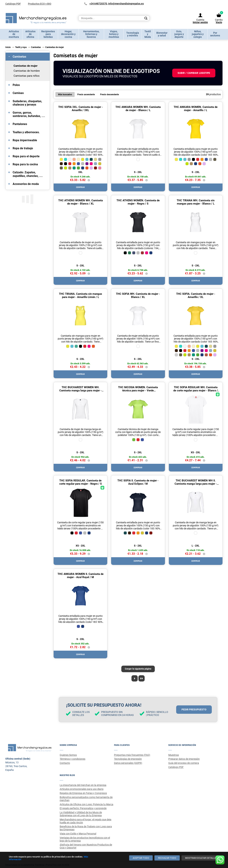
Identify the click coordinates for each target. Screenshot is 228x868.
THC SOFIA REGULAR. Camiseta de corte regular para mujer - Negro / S (81, 482)
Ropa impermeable (25, 140)
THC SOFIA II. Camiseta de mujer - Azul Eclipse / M (138, 482)
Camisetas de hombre (27, 71)
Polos (16, 85)
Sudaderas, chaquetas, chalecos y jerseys (27, 103)
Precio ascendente (86, 95)
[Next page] (135, 678)
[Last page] (142, 678)
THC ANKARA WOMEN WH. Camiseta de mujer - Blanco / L (138, 109)
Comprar (80, 187)
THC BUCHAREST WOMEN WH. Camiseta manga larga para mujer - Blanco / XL (80, 390)
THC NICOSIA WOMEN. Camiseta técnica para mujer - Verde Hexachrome (138, 390)
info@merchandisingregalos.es (126, 4)
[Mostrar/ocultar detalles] (201, 858)
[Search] (146, 18)
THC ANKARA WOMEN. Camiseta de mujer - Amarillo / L (196, 109)
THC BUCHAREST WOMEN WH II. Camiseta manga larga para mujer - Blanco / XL (196, 484)
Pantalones (20, 124)
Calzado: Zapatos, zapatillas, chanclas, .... (28, 174)
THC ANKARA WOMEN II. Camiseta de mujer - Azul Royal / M (81, 576)
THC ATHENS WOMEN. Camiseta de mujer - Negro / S (138, 202)
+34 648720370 (98, 4)
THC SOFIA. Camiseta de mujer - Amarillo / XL (196, 295)
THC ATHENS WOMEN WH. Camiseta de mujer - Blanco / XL (81, 202)
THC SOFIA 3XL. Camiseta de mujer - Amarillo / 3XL (81, 109)
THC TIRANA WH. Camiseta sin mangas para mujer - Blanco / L (196, 202)
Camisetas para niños (27, 76)
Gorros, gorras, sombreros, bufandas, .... (29, 114)
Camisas (18, 93)
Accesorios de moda (26, 184)
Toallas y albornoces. (26, 132)
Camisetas (19, 57)
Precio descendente (109, 95)
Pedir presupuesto (194, 709)
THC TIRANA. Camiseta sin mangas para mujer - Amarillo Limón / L (81, 295)
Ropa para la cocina (25, 164)
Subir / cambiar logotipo (194, 73)
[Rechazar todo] (167, 858)
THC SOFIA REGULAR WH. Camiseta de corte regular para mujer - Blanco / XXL (196, 390)
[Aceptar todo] (141, 858)
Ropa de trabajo (23, 148)
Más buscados (65, 95)
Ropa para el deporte (26, 156)
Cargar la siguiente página (138, 669)
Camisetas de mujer (25, 66)
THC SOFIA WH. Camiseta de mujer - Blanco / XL (138, 295)
